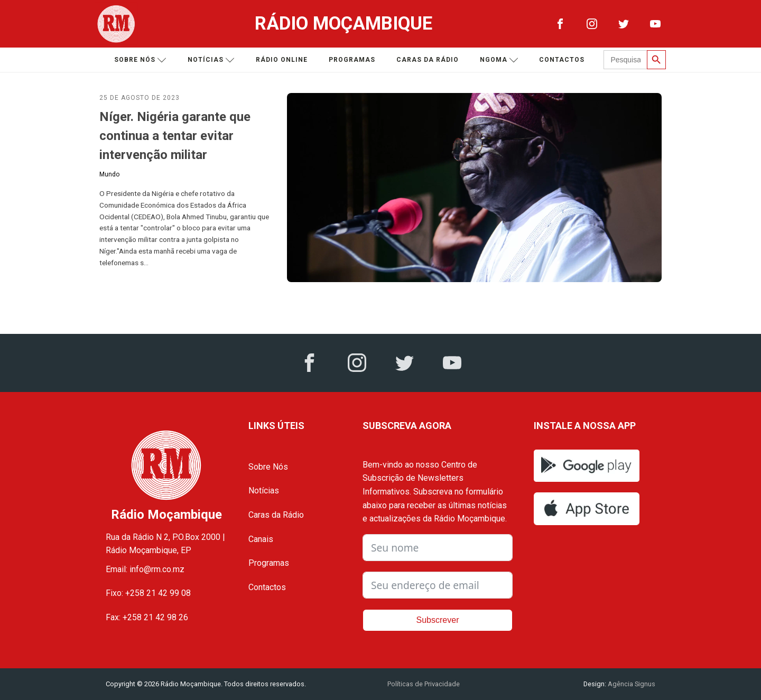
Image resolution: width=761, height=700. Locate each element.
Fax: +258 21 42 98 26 (147, 617)
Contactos (562, 60)
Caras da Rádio (428, 60)
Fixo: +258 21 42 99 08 (148, 593)
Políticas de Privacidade (424, 684)
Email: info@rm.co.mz (145, 569)
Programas (352, 60)
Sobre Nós (268, 467)
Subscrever (438, 620)
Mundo (109, 174)
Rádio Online (282, 60)
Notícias (211, 60)
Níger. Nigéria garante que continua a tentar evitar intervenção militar (175, 136)
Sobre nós (140, 60)
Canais (261, 539)
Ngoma (499, 60)
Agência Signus (631, 684)
